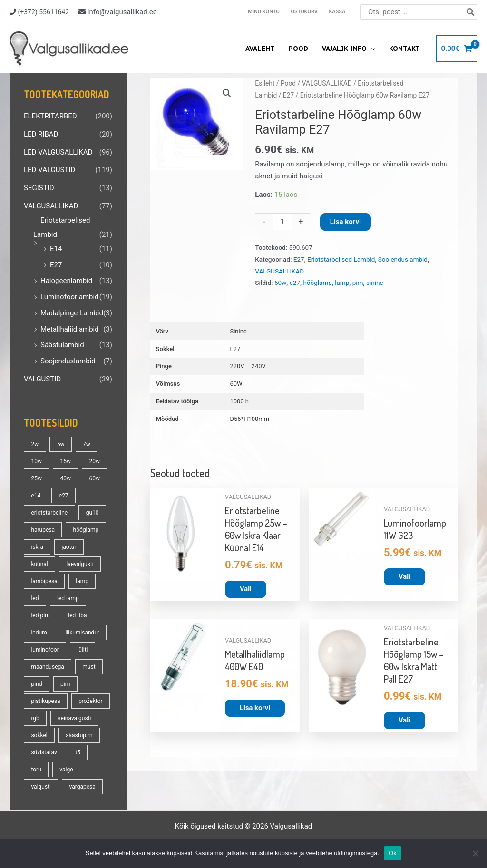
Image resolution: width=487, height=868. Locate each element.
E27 (56, 265)
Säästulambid (62, 345)
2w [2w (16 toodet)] (35, 444)
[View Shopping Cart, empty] (457, 49)
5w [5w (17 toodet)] (61, 444)
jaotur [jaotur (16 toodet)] (69, 547)
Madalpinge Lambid (72, 313)
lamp (342, 283)
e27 (295, 283)
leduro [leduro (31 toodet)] (39, 633)
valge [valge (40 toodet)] (66, 770)
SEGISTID (39, 188)
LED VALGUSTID (49, 170)
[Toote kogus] (282, 222)
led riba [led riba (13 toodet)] (77, 615)
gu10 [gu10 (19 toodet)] (93, 513)
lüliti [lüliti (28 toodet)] (82, 650)
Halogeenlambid (66, 281)
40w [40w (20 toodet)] (65, 478)
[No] (475, 853)
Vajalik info (349, 49)
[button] (227, 93)
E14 (56, 249)
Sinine (238, 331)
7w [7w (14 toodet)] (87, 444)
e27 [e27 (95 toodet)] (64, 496)
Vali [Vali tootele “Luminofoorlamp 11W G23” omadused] (404, 576)
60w (280, 283)
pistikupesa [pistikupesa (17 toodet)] (45, 701)
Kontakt (404, 49)
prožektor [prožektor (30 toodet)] (90, 701)
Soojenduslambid (68, 361)
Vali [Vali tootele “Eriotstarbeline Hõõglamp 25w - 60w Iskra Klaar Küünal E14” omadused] (246, 589)
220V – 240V (248, 366)
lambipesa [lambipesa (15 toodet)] (44, 581)
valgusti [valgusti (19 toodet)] (41, 787)
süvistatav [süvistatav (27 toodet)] (44, 752)
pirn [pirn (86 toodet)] (65, 684)
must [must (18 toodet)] (89, 667)
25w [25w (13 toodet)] (36, 478)
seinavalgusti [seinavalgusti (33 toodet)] (74, 718)
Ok (393, 853)
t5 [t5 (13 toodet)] (78, 752)
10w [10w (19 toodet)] (36, 461)
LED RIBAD (41, 134)
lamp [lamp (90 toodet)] (82, 581)
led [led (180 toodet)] (35, 598)
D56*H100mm (249, 419)
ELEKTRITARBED (50, 116)
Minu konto (266, 12)
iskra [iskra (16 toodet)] (37, 547)
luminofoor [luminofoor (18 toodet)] (45, 650)
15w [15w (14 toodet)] (65, 461)
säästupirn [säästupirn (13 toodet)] (79, 735)
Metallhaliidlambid (70, 329)
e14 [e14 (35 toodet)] (36, 496)
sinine (375, 283)
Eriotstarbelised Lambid (341, 259)
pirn (358, 283)
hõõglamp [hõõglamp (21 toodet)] (86, 530)
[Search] (471, 12)
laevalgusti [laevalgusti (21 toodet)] (80, 564)
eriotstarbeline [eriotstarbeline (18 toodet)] (49, 513)
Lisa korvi (346, 222)
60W (236, 384)
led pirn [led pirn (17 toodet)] (40, 615)
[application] (371, 49)
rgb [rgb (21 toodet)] (35, 718)
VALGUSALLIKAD (51, 206)
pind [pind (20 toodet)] (36, 684)
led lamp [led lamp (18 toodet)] (68, 598)
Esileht (265, 83)
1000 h (239, 401)
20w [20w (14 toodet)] (94, 461)
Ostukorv (305, 12)
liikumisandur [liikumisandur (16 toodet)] (82, 633)
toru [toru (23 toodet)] (36, 770)
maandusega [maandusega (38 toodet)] (47, 667)
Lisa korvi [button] (255, 708)
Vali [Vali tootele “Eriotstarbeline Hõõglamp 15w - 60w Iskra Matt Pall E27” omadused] (404, 721)
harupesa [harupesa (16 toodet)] (43, 530)
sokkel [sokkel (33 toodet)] (39, 735)
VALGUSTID (42, 379)
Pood (299, 49)
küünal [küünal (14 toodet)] (39, 564)
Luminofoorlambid (70, 297)
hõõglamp (317, 283)
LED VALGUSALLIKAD (58, 152)
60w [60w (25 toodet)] (94, 478)
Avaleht (262, 49)
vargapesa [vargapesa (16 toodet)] (82, 787)
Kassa (337, 12)
